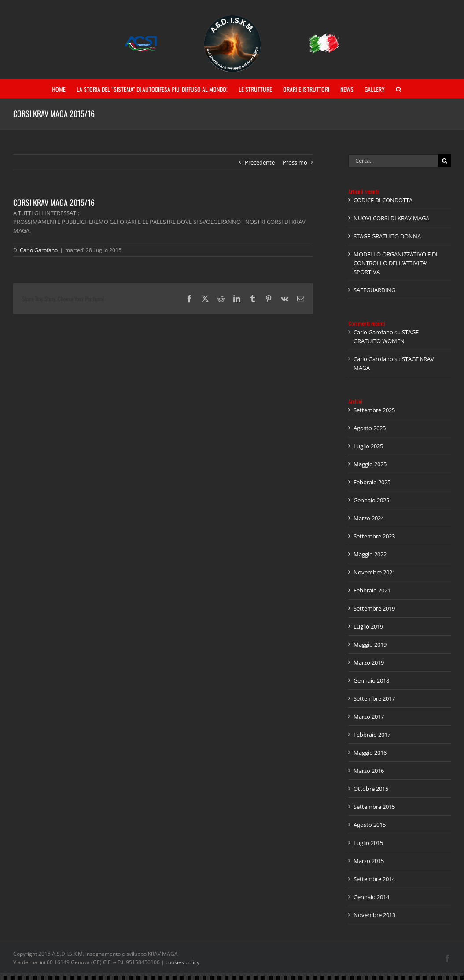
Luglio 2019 (368, 626)
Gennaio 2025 (371, 500)
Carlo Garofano (39, 250)
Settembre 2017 (374, 698)
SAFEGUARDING (374, 290)
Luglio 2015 (368, 843)
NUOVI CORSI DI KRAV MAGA (391, 218)
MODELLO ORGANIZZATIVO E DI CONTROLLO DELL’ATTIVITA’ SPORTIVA (396, 263)
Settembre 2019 (374, 608)
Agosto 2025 (370, 428)
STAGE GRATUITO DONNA (387, 236)
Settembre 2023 (374, 536)
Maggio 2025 (370, 464)
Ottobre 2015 (371, 789)
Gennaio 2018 (371, 680)
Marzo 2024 (369, 518)
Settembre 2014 (374, 879)
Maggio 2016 (370, 753)
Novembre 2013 (374, 915)
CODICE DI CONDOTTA (383, 200)
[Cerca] (444, 161)
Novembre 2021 (374, 572)
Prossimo (295, 162)
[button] (399, 89)
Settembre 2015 (374, 807)
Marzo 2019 (369, 662)
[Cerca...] (393, 161)
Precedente (260, 162)
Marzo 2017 (369, 717)
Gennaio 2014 (371, 897)
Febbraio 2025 (372, 482)
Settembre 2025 (374, 410)
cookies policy (182, 962)
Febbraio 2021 (372, 590)
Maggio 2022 (370, 554)
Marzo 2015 (369, 861)
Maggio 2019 (370, 644)
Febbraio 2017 (372, 735)
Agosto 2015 (370, 825)
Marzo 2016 (369, 771)
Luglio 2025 (368, 446)
